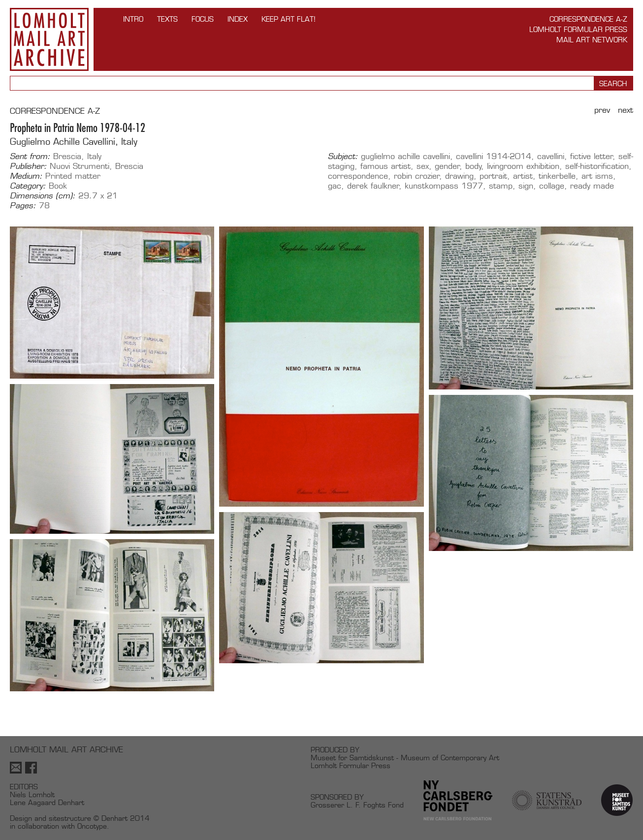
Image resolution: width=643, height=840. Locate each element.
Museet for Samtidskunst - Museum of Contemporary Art (405, 758)
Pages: (23, 206)
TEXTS (167, 19)
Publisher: (28, 166)
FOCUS (203, 19)
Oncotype (92, 826)
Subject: (343, 157)
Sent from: (30, 157)
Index (238, 19)
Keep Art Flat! (289, 19)
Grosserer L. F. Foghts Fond (357, 805)
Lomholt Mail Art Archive (49, 39)
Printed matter (73, 176)
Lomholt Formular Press (578, 29)
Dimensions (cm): (43, 196)
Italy (94, 156)
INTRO (133, 19)
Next (626, 110)
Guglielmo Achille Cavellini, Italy (74, 142)
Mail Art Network (592, 40)
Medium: (26, 176)
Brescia (67, 156)
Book (58, 186)
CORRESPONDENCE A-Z (55, 111)
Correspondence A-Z (588, 19)
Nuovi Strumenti (80, 166)
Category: (28, 186)
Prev (602, 110)
